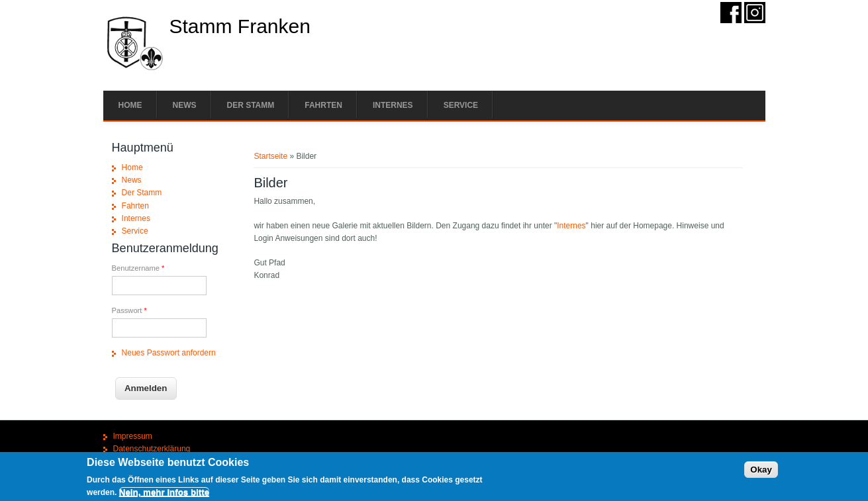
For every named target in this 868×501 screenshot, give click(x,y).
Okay (761, 472)
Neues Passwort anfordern (169, 353)
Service (461, 105)
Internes (393, 105)
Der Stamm (251, 105)
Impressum (133, 436)
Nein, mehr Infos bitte (164, 494)
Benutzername (138, 268)
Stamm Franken (240, 26)
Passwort (129, 310)
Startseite (270, 156)
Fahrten (323, 105)
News (185, 105)
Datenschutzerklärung (152, 449)
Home (130, 105)
